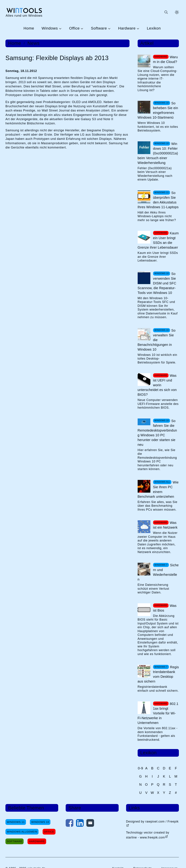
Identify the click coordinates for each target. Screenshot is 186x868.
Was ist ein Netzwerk (165, 525)
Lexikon (154, 28)
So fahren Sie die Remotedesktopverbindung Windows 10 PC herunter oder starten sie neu (157, 433)
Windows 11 (16, 822)
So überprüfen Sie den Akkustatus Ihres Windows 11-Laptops (158, 200)
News (34, 43)
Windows (50, 28)
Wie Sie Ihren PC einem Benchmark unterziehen (158, 489)
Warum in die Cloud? (165, 59)
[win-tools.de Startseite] (24, 12)
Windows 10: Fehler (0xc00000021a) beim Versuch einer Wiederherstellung (158, 153)
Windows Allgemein (22, 832)
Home (29, 28)
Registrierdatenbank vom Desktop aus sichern (158, 674)
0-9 (140, 768)
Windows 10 (40, 822)
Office (74, 28)
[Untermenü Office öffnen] (82, 28)
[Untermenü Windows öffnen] (60, 28)
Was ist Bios (165, 608)
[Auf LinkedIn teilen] (80, 824)
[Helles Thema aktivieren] (177, 12)
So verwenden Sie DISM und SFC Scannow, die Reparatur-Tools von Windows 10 (157, 283)
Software (99, 28)
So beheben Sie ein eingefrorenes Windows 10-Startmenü (158, 110)
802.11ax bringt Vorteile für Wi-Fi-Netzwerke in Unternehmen (158, 713)
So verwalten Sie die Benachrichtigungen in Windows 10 (157, 340)
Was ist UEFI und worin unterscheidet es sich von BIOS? (157, 385)
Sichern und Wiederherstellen (158, 572)
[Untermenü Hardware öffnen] (137, 28)
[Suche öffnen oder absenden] (166, 12)
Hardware (127, 28)
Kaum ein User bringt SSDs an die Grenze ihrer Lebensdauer (158, 240)
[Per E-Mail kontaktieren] (90, 824)
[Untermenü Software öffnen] (109, 28)
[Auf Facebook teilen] (69, 824)
